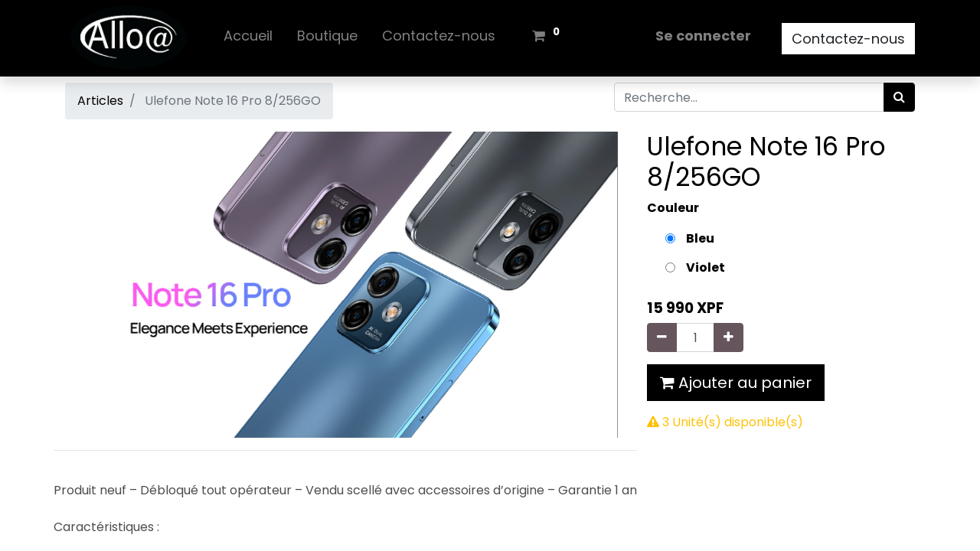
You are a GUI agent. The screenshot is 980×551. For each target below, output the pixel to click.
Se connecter (703, 36)
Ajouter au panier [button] (736, 383)
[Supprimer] (662, 337)
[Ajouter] (728, 337)
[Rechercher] (899, 97)
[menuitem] (248, 39)
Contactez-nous (848, 39)
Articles (100, 101)
